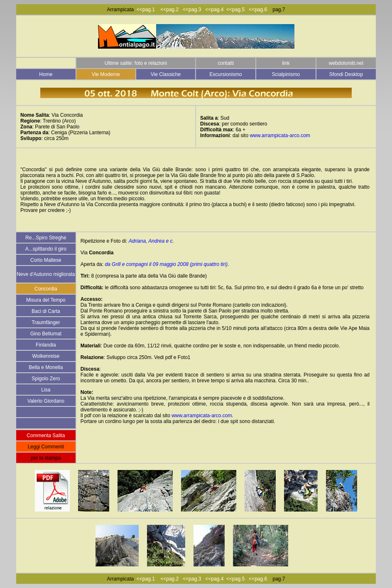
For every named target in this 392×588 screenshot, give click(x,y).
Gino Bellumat (46, 334)
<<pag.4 (214, 10)
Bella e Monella (46, 367)
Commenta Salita (46, 435)
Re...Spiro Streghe (46, 238)
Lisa (46, 390)
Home (46, 74)
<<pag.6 (258, 10)
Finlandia (46, 345)
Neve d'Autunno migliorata (46, 274)
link (286, 63)
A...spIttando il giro (46, 249)
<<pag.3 (192, 10)
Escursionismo (226, 74)
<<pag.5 (235, 10)
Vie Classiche (166, 74)
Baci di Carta (46, 311)
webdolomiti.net (346, 63)
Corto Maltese (46, 260)
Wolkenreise (46, 356)
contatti (226, 63)
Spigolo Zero (46, 379)
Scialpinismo (286, 74)
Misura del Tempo (46, 300)
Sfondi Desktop (346, 74)
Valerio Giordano (46, 401)
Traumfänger (46, 322)
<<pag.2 (171, 10)
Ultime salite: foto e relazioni (136, 63)
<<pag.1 (146, 10)
